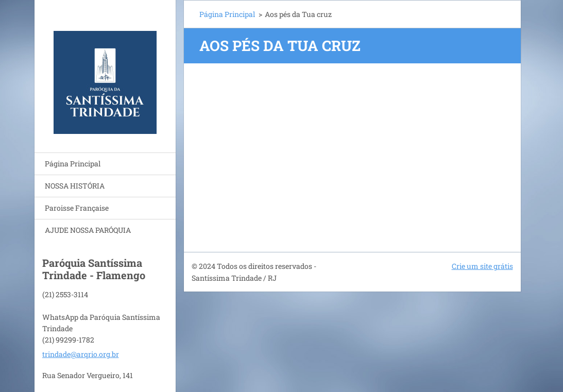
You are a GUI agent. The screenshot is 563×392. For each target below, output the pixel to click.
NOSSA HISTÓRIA (75, 186)
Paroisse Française (77, 208)
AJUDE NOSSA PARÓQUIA (88, 230)
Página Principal (73, 164)
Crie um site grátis (482, 266)
